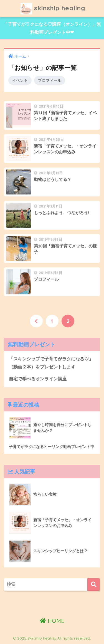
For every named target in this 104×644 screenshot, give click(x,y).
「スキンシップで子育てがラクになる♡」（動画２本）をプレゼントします (51, 363)
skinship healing (53, 9)
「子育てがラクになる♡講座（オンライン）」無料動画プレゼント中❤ (52, 28)
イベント (20, 80)
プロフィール (50, 80)
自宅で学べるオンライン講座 (38, 379)
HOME (52, 621)
